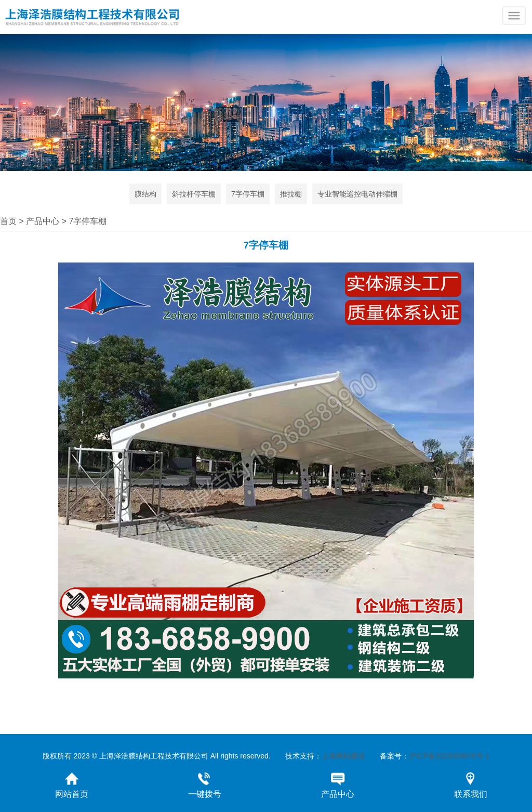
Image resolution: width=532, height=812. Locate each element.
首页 (8, 221)
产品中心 (43, 221)
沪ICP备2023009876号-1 (449, 756)
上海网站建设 (343, 756)
